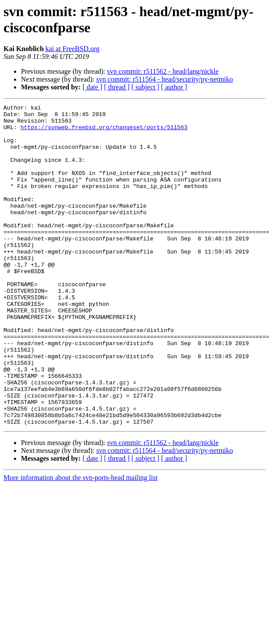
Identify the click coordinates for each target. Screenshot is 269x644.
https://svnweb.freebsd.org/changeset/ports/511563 (104, 132)
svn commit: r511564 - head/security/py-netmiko (164, 79)
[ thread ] (117, 87)
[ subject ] (145, 87)
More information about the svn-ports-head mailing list (81, 542)
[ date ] (92, 87)
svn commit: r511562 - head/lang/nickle (163, 71)
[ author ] (174, 87)
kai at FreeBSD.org (72, 49)
